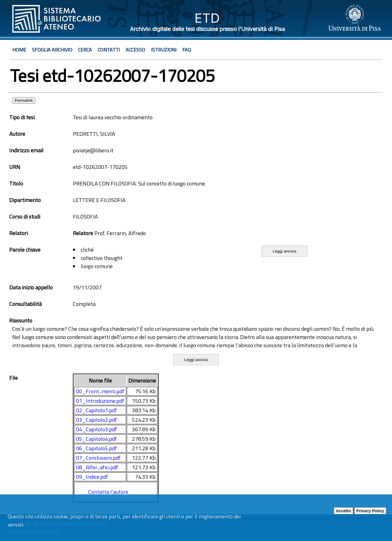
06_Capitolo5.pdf (96, 448)
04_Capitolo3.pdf (96, 429)
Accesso (135, 50)
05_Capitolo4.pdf (96, 439)
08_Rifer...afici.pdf (97, 467)
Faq (187, 50)
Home (19, 50)
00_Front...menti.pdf (100, 391)
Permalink (24, 100)
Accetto (343, 511)
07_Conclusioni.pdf (98, 458)
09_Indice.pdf (92, 477)
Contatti (109, 50)
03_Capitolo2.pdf (96, 420)
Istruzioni (164, 50)
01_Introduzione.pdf (100, 401)
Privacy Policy (370, 511)
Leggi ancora (284, 251)
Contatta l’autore (108, 492)
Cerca (85, 50)
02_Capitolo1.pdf (96, 410)
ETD (207, 18)
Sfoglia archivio (52, 50)
